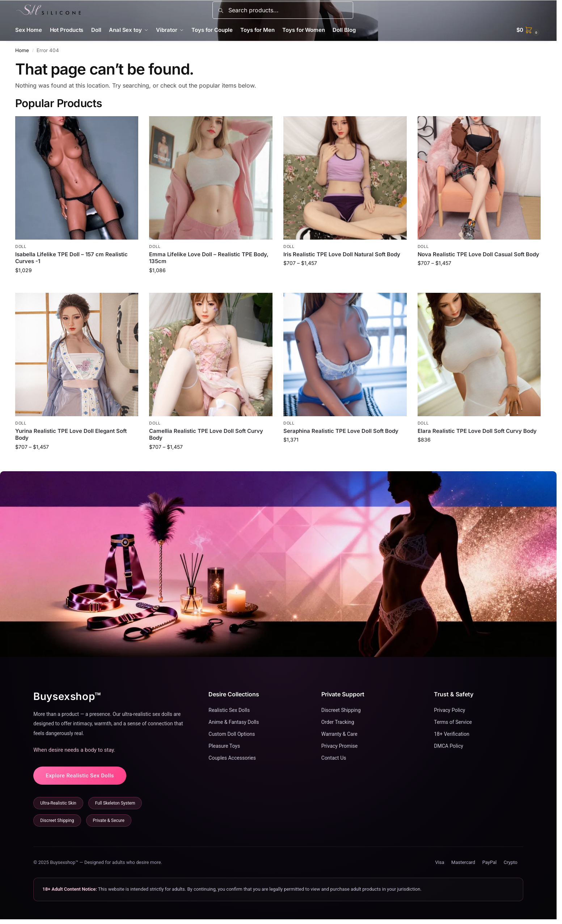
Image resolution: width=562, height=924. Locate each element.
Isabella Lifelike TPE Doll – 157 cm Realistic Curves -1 (71, 258)
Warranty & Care (339, 734)
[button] (529, 30)
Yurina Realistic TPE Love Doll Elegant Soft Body (71, 434)
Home (22, 50)
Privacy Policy (449, 710)
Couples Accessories (232, 758)
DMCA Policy (449, 746)
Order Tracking (338, 722)
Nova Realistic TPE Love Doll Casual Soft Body (478, 254)
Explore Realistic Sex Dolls (80, 776)
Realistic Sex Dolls (229, 710)
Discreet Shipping (341, 710)
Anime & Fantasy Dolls (234, 722)
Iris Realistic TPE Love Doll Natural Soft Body (342, 254)
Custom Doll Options (232, 734)
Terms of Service (453, 722)
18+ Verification (452, 734)
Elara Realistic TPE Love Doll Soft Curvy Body (477, 431)
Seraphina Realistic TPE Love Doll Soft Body (341, 431)
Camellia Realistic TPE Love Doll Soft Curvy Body (206, 434)
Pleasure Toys (224, 746)
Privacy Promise (339, 746)
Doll (21, 246)
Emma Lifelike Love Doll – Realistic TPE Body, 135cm (209, 258)
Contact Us (334, 758)
